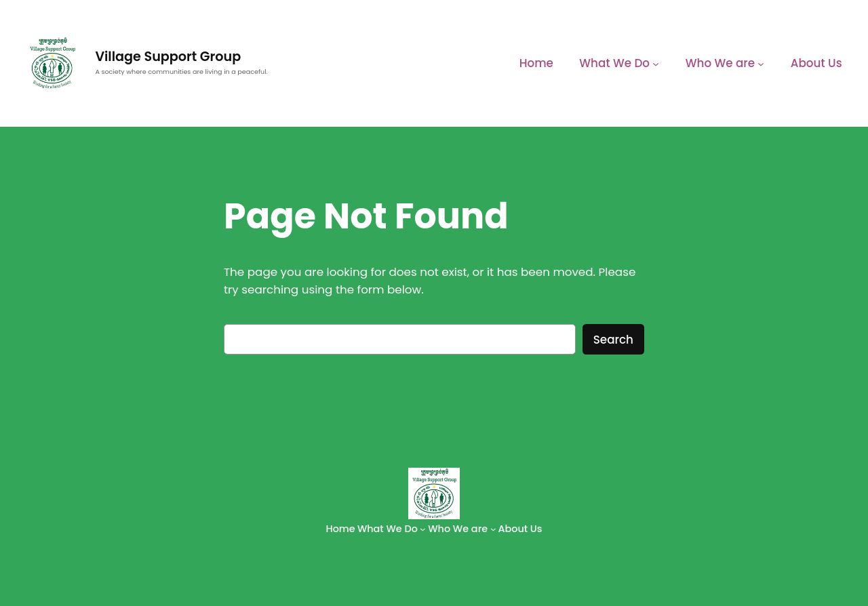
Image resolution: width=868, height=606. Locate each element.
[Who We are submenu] (761, 63)
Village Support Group (168, 57)
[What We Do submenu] (656, 63)
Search (613, 340)
